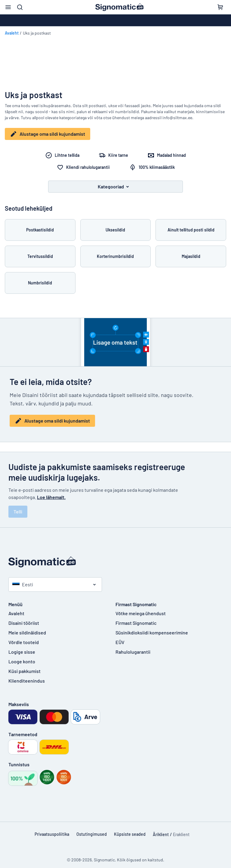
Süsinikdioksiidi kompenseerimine (152, 628)
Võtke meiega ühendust (141, 609)
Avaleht (12, 33)
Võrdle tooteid (24, 638)
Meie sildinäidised (27, 628)
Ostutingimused (92, 830)
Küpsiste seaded (130, 830)
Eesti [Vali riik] (23, 580)
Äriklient (161, 830)
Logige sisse (22, 647)
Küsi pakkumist (25, 666)
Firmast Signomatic (136, 618)
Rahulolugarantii (133, 647)
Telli (18, 507)
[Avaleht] (115, 558)
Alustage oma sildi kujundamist (48, 134)
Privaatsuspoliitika (52, 830)
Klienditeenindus (27, 676)
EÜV (120, 638)
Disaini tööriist (24, 618)
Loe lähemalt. (51, 493)
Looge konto (22, 657)
